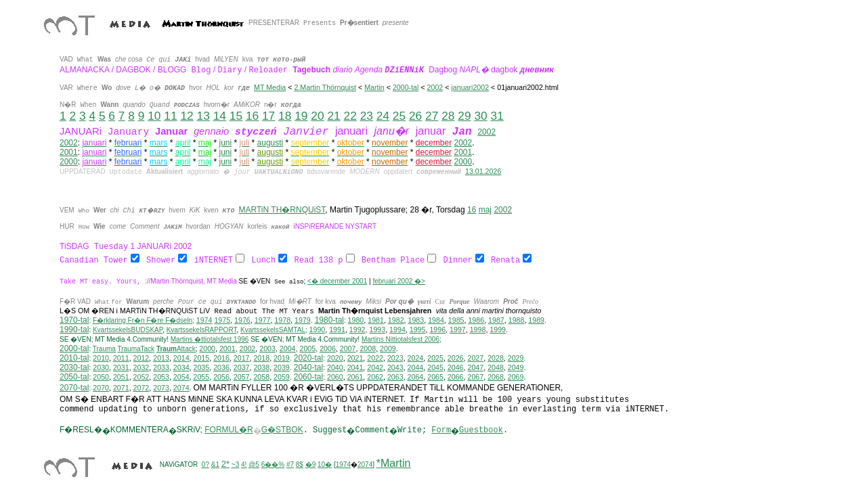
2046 (456, 368)
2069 (516, 378)
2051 (121, 378)
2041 (355, 368)
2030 (101, 368)
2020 (335, 359)
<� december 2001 (337, 282)
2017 (242, 359)
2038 (261, 368)
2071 (121, 388)
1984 (436, 321)
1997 (458, 330)
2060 (335, 378)
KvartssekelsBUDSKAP (128, 331)
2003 (267, 349)
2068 (496, 378)
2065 (435, 378)
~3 (235, 465)
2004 (288, 349)
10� (325, 465)
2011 (121, 359)
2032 (142, 368)
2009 (388, 349)
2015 (202, 359)
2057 (242, 378)
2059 (282, 378)
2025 (435, 359)
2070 (101, 388)
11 (170, 116)
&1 (215, 465)
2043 (395, 368)
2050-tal (74, 378)
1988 (517, 321)
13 (203, 116)
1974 (204, 321)
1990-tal (74, 330)
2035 (202, 368)
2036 (221, 368)
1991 (337, 330)
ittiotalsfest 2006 (400, 340)
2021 (355, 359)
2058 (261, 378)
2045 (435, 368)
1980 (356, 321)
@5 (254, 465)
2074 (181, 388)
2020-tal (308, 359)
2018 (261, 359)
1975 (222, 321)
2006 (328, 349)
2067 (475, 378)
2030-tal (74, 368)
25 (399, 116)
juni (226, 143)
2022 (375, 359)
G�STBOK (282, 430)
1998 (478, 330)
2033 (161, 368)
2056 (221, 378)
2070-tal (74, 388)
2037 (242, 368)
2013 (161, 359)
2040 (335, 368)
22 (350, 116)
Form (441, 431)
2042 (375, 368)
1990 (318, 330)
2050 (101, 378)
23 (367, 116)
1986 (476, 321)
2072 (142, 388)
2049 (516, 368)
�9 (311, 465)
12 (187, 116)
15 (236, 116)
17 (268, 116)
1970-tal (74, 321)
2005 (307, 349)
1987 (496, 321)
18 (285, 116)
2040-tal (308, 368)
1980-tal (329, 321)
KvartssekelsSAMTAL (273, 331)
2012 (142, 359)
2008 (368, 349)
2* (225, 465)
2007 (348, 349)
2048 (496, 368)
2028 (496, 359)
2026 (456, 359)
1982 (396, 321)
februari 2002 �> (399, 282)
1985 (456, 321)
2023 (395, 359)
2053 (161, 378)
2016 (221, 359)
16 (252, 116)
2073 (161, 388)
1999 (498, 330)
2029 (516, 359)
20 (317, 116)
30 (480, 116)
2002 (486, 132)
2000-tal (406, 87)
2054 (181, 378)
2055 (202, 378)
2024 (416, 359)
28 (448, 116)
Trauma (104, 349)
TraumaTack (136, 349)
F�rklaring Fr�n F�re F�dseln (143, 321)
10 (154, 116)
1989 (536, 321)
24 (383, 116)
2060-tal (308, 378)
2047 (475, 368)
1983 (416, 321)
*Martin (394, 464)
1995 (418, 330)
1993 (377, 330)
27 (432, 116)
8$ (300, 465)
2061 (355, 378)
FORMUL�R (229, 430)
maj (485, 210)
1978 (282, 321)
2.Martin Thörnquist (325, 87)
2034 (181, 368)
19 (301, 116)
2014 (181, 359)
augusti (270, 143)
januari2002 (470, 87)
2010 (101, 359)
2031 (121, 368)
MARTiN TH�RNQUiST (282, 210)
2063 (395, 378)
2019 (282, 359)
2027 (475, 359)
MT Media (270, 87)
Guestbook (481, 431)
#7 (290, 465)
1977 (263, 321)
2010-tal (74, 359)
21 (333, 116)
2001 (69, 152)
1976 (242, 321)
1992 (357, 330)
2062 (375, 378)
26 (415, 116)
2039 (282, 368)
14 (220, 116)
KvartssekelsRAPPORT (202, 331)
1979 (303, 321)
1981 (376, 321)
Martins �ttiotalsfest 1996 (210, 340)
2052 (142, 378)
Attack (176, 349)
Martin (374, 87)
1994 (397, 330)
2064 (416, 378)
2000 (69, 162)
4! (244, 465)
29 (464, 116)
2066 (456, 378)
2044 (416, 368)
